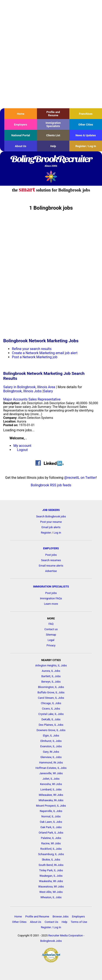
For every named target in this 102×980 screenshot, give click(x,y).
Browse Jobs (61, 916)
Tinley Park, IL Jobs (51, 870)
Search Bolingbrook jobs (51, 516)
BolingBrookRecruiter (51, 162)
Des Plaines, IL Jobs (51, 725)
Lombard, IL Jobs (51, 789)
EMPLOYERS (51, 548)
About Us (21, 146)
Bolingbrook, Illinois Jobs (22, 391)
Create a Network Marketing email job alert (45, 353)
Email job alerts (51, 527)
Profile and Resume (53, 114)
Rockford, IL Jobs (51, 849)
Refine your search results (32, 349)
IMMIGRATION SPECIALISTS (51, 587)
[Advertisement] (51, 54)
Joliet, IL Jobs (51, 779)
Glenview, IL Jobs (51, 757)
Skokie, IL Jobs (51, 860)
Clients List (53, 135)
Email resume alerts (51, 566)
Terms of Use (79, 922)
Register (46, 533)
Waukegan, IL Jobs (51, 876)
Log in (57, 533)
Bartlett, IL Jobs (51, 676)
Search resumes (51, 560)
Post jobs (51, 555)
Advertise (51, 571)
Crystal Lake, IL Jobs (51, 714)
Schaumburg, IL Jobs (51, 854)
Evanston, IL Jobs (51, 746)
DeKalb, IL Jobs (51, 719)
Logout (22, 450)
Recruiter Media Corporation (66, 935)
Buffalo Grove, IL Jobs (51, 692)
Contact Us (52, 922)
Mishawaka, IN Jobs (51, 800)
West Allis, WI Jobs (51, 892)
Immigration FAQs (51, 598)
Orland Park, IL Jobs (51, 833)
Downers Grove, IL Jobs (51, 730)
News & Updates (86, 135)
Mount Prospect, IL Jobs (51, 806)
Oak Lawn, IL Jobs (51, 822)
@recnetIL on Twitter (80, 478)
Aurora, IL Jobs (51, 671)
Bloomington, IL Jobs (51, 687)
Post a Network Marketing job (35, 357)
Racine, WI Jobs (51, 843)
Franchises (86, 114)
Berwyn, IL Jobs (51, 682)
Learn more (51, 604)
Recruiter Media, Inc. (51, 177)
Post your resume (51, 522)
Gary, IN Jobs (51, 752)
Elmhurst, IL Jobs (51, 741)
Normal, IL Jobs (51, 816)
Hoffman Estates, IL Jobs (51, 768)
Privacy (51, 645)
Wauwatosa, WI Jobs (51, 887)
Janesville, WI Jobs (51, 773)
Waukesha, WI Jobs (51, 881)
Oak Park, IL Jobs (51, 827)
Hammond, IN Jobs (51, 762)
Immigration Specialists (53, 124)
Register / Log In (86, 146)
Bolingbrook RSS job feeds (51, 485)
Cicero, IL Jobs (51, 709)
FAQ (51, 624)
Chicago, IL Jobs (51, 703)
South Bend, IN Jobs (51, 865)
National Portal (21, 135)
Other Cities (86, 125)
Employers (21, 125)
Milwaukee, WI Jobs (51, 795)
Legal (51, 640)
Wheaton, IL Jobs (51, 897)
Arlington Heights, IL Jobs (51, 665)
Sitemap (51, 635)
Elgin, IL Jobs (51, 736)
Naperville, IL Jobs (51, 811)
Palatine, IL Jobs (51, 838)
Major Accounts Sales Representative (32, 399)
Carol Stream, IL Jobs (51, 698)
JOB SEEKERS (51, 510)
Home (21, 114)
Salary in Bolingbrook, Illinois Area (29, 387)
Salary (48, 391)
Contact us (51, 629)
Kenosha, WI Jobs (51, 784)
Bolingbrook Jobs (51, 941)
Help (53, 146)
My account (22, 446)
